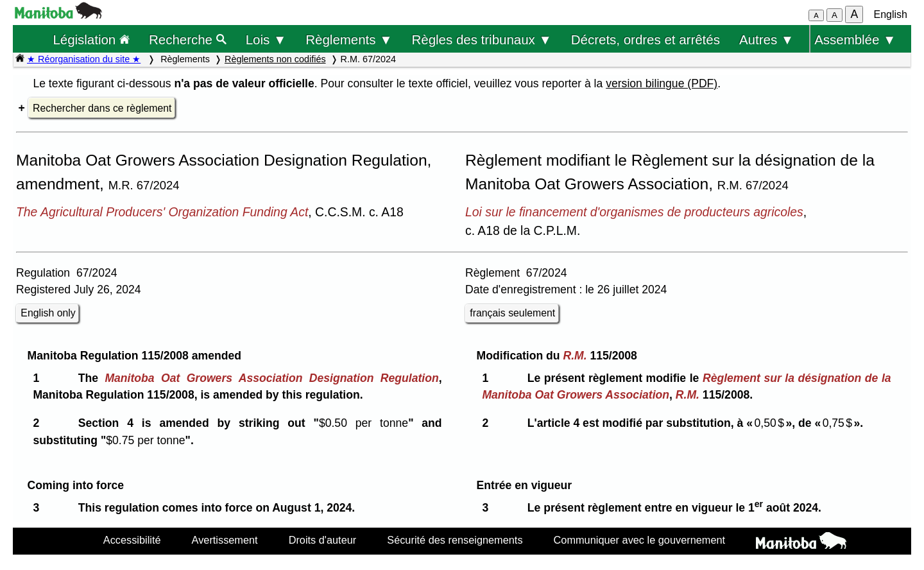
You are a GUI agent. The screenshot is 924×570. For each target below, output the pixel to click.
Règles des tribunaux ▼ (482, 39)
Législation (91, 39)
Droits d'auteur (323, 540)
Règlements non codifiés (275, 59)
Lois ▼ (266, 39)
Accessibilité (132, 540)
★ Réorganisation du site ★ (84, 59)
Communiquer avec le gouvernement (639, 540)
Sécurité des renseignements (455, 540)
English (891, 14)
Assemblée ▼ (855, 39)
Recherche (188, 39)
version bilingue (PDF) (662, 83)
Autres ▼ (766, 39)
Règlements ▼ (349, 39)
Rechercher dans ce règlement (102, 108)
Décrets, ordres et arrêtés (646, 39)
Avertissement (225, 540)
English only (48, 313)
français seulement (512, 313)
